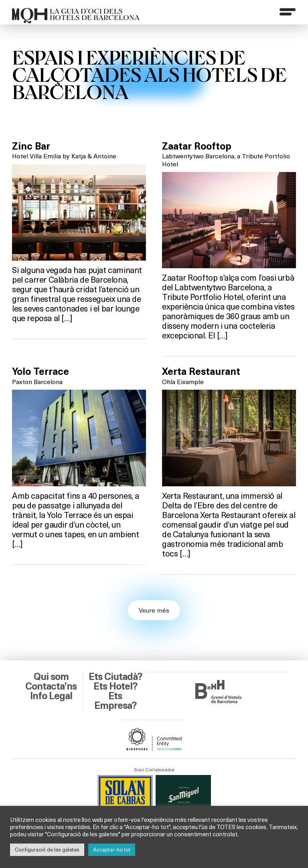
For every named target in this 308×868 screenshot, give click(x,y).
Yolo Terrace (41, 372)
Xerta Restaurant (201, 372)
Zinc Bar (31, 146)
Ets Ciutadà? (115, 677)
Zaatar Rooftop (197, 146)
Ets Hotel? (115, 686)
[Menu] (288, 12)
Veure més (154, 610)
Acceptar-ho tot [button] (112, 850)
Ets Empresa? (115, 701)
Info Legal (51, 696)
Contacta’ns (51, 686)
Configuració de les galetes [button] (47, 850)
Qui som (51, 677)
